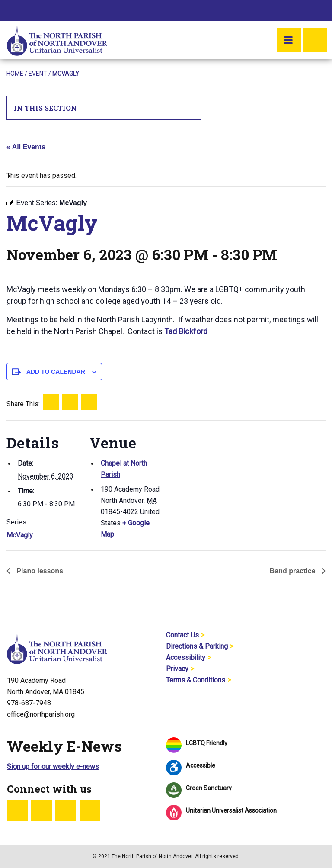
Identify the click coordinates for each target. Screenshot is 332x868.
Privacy (177, 669)
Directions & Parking (197, 646)
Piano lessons (39, 571)
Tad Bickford (186, 331)
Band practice (294, 571)
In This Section (104, 108)
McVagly (20, 535)
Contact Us (182, 635)
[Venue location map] (218, 480)
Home (15, 74)
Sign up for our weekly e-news (53, 767)
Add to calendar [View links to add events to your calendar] (56, 372)
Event (38, 74)
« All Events (26, 147)
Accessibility (186, 657)
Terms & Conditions (196, 680)
